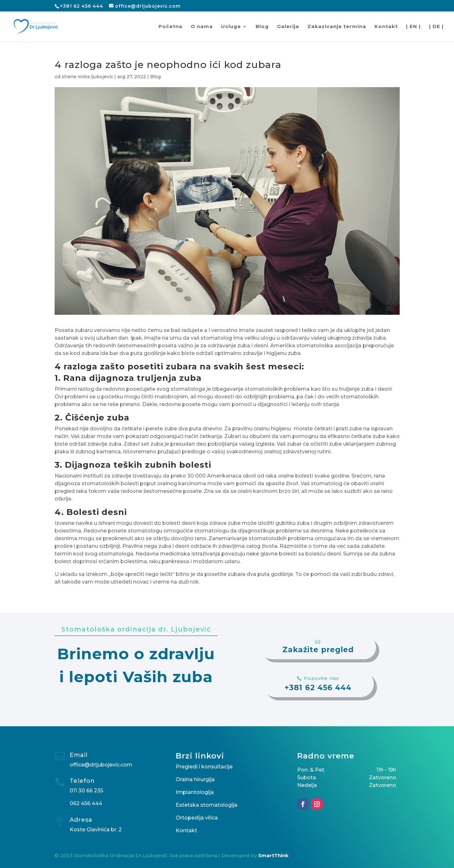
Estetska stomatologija (207, 805)
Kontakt (386, 27)
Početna (170, 27)
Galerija (288, 27)
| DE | (436, 27)
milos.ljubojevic (95, 77)
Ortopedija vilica (197, 818)
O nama (202, 27)
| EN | (413, 27)
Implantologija (195, 792)
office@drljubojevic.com (101, 765)
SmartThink (273, 855)
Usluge (231, 27)
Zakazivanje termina (337, 27)
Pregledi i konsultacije (204, 767)
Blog (262, 27)
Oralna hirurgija (195, 779)
